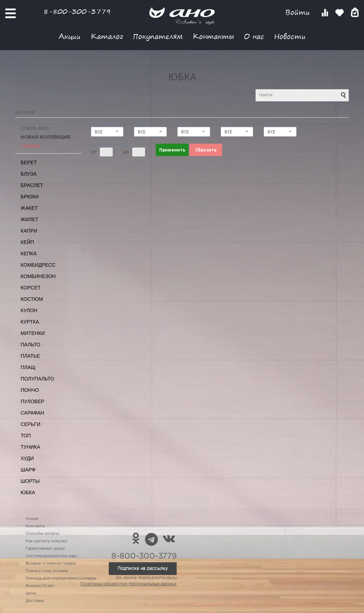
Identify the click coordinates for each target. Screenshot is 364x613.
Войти (299, 12)
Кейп (27, 242)
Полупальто (37, 379)
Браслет (32, 185)
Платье (30, 356)
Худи (27, 458)
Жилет (30, 219)
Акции (70, 36)
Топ (26, 436)
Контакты (213, 36)
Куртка (30, 322)
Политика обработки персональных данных (129, 584)
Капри (29, 231)
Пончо (30, 390)
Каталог (107, 36)
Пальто (31, 345)
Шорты (30, 481)
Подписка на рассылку (143, 568)
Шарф (28, 470)
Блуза (29, 174)
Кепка (29, 254)
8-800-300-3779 (77, 11)
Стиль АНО (35, 129)
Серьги (31, 424)
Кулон (29, 310)
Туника (30, 447)
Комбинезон (38, 276)
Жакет (29, 208)
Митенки (33, 333)
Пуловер (33, 401)
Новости (290, 36)
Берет (29, 162)
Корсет (31, 288)
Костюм (32, 299)
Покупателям (158, 36)
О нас (254, 36)
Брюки (30, 197)
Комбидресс (38, 265)
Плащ (28, 367)
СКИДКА (31, 146)
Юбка (28, 492)
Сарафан (32, 413)
